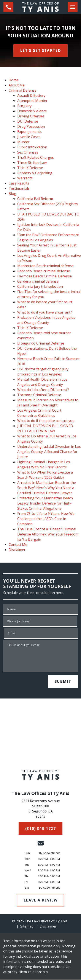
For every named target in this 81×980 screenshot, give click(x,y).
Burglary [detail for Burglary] (24, 106)
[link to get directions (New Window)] (41, 809)
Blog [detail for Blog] (12, 194)
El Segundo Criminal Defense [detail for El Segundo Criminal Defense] (41, 343)
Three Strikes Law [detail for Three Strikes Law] (32, 163)
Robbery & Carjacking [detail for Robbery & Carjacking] (35, 173)
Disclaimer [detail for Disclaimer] (17, 550)
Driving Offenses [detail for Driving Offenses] (31, 116)
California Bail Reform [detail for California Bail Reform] (35, 199)
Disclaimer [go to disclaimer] (48, 926)
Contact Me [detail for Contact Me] (18, 545)
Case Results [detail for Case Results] (19, 183)
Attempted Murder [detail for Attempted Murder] (32, 101)
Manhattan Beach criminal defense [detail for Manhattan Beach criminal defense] (45, 266)
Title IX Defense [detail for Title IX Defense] (30, 168)
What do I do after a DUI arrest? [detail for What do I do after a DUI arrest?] (43, 390)
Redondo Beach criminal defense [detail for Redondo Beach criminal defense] (44, 271)
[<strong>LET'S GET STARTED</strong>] (40, 51)
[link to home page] (40, 7)
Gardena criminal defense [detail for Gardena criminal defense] (38, 281)
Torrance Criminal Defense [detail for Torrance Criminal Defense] (39, 395)
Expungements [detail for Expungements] (29, 132)
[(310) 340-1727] (40, 829)
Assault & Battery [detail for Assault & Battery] (31, 95)
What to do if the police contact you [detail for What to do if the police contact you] (46, 421)
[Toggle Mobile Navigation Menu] (73, 7)
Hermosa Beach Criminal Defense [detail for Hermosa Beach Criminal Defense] (44, 276)
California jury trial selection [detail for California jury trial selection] (40, 286)
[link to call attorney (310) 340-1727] (8, 7)
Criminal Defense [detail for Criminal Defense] (23, 90)
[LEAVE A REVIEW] (40, 900)
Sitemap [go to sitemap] (27, 926)
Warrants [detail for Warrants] (25, 178)
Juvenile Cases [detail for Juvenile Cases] (29, 137)
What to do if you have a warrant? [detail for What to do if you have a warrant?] (45, 312)
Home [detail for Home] (13, 80)
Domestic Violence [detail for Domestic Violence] (32, 111)
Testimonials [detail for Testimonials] (19, 188)
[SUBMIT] (63, 682)
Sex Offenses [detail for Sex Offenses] (28, 152)
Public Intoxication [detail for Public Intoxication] (32, 147)
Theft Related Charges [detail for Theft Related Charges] (36, 157)
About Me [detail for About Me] (17, 85)
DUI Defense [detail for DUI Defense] (28, 121)
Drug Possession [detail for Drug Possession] (31, 126)
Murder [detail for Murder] (23, 142)
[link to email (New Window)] (41, 843)
